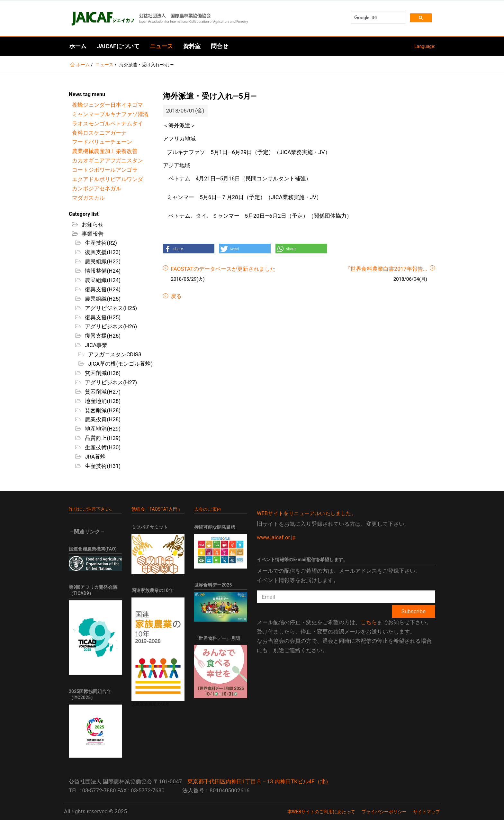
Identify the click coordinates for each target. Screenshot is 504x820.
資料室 (192, 46)
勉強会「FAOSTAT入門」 (157, 509)
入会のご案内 (208, 509)
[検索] (378, 18)
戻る (175, 296)
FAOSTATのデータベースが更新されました (223, 269)
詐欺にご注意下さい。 (92, 509)
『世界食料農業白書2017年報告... (386, 269)
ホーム (78, 46)
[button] (189, 249)
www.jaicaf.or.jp (276, 537)
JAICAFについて (118, 46)
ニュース (161, 46)
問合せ (220, 46)
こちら (369, 622)
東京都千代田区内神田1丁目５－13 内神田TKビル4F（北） (259, 781)
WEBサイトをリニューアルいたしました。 (307, 513)
